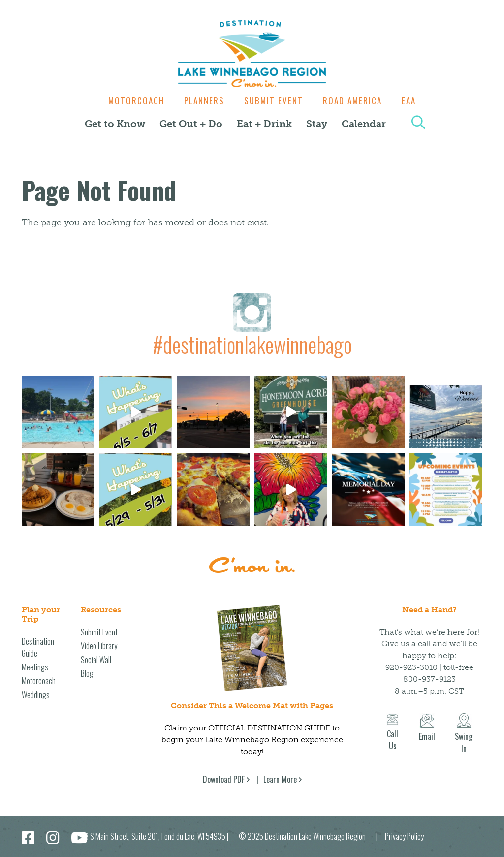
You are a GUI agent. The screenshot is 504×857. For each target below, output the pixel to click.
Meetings (35, 667)
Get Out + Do (191, 124)
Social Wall (96, 660)
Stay (317, 124)
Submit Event (274, 101)
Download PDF (224, 779)
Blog (87, 673)
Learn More (280, 779)
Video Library (99, 646)
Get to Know (115, 124)
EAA (414, 101)
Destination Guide (38, 647)
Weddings (36, 695)
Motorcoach (131, 101)
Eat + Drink (264, 124)
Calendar (364, 124)
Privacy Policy (404, 836)
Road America (355, 101)
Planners (202, 101)
